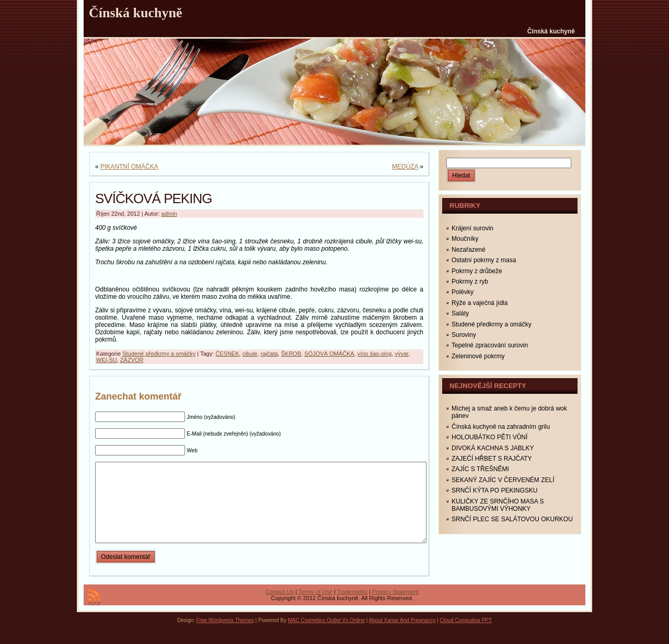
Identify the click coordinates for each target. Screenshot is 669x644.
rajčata (269, 354)
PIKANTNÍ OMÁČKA (129, 167)
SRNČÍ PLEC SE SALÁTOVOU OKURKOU (512, 519)
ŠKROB (291, 354)
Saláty (460, 313)
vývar (401, 354)
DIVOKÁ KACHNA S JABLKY (493, 448)
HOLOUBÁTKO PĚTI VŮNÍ (489, 437)
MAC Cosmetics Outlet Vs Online (326, 636)
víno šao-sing (374, 354)
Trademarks (352, 607)
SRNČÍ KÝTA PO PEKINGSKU (494, 490)
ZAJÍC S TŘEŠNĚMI (480, 469)
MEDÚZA (405, 167)
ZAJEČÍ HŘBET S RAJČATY (492, 459)
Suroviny (464, 335)
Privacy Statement (395, 607)
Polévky (463, 292)
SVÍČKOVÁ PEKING (153, 198)
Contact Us (280, 607)
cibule (250, 354)
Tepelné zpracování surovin (490, 345)
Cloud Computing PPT (466, 636)
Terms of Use (315, 607)
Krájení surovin (472, 228)
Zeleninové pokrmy (478, 356)
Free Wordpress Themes (225, 636)
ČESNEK (227, 354)
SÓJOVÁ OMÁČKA (329, 354)
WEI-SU (107, 360)
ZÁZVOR (132, 360)
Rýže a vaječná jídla (480, 303)
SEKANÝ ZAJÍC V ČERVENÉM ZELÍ (503, 480)
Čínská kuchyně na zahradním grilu (501, 427)
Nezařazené (469, 250)
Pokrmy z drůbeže (477, 271)
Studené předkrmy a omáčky (159, 354)
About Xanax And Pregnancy (402, 636)
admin (169, 214)
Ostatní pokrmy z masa (484, 260)
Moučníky (465, 239)
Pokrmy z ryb (470, 282)
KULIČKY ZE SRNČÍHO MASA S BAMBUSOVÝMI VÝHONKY (498, 505)
